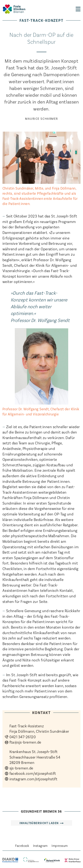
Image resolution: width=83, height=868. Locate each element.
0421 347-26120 (23, 737)
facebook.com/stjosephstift (33, 773)
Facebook (22, 846)
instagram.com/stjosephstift (33, 779)
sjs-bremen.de (21, 768)
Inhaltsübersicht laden (39, 823)
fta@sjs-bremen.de (25, 742)
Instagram (40, 846)
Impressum (60, 846)
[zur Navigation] (78, 9)
